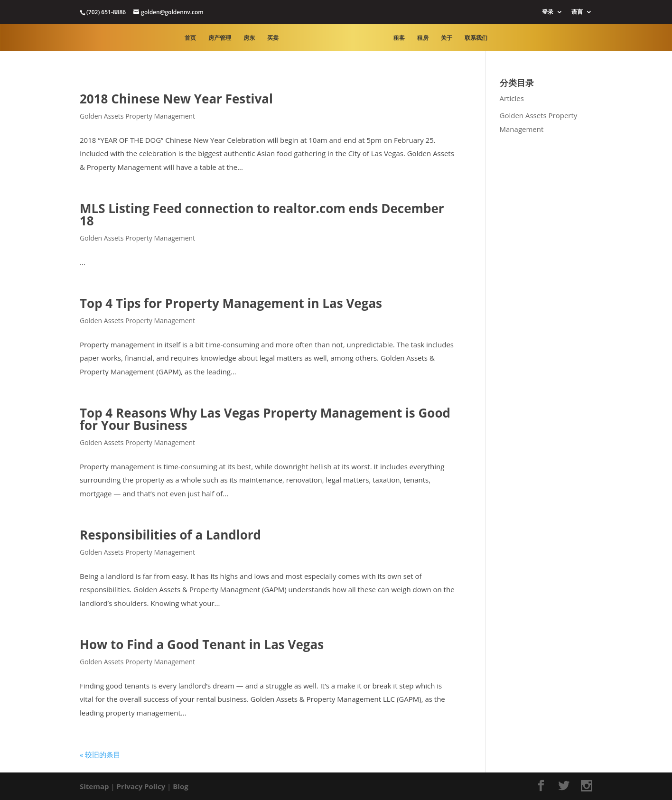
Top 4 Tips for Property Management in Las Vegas (231, 303)
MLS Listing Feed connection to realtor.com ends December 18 (262, 214)
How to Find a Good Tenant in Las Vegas (202, 644)
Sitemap (94, 786)
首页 (190, 38)
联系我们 (476, 38)
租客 (399, 38)
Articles (512, 98)
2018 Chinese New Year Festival (176, 99)
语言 (577, 12)
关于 (447, 38)
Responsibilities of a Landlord (170, 535)
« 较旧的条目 (100, 754)
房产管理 (220, 38)
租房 (423, 38)
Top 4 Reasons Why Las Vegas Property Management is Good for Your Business (265, 419)
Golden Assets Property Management (137, 116)
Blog (180, 786)
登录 (548, 12)
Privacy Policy (141, 786)
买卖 (273, 38)
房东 (249, 38)
